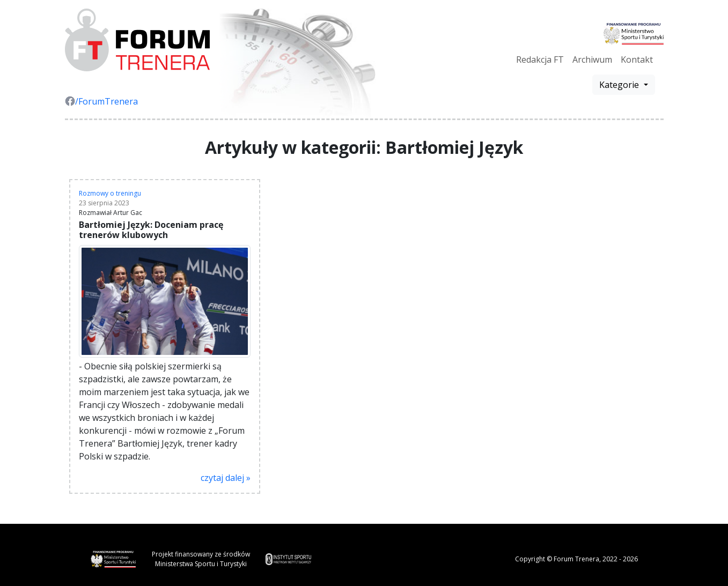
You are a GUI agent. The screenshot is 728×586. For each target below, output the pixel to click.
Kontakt (637, 60)
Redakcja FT (540, 60)
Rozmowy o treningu (110, 193)
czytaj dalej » (226, 478)
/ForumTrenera (101, 101)
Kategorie (620, 85)
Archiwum (592, 60)
